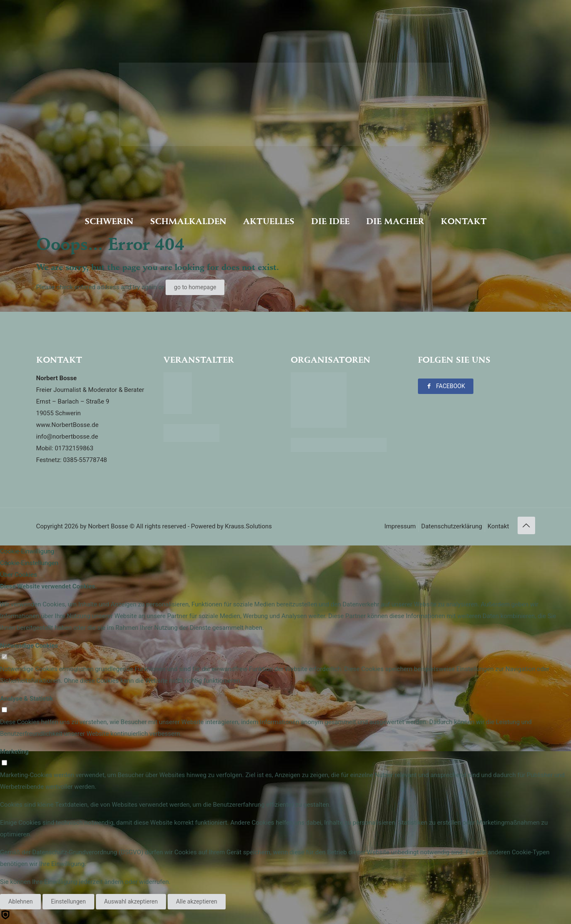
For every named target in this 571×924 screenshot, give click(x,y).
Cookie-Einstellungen (29, 563)
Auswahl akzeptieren (131, 901)
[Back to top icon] (526, 525)
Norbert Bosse (108, 526)
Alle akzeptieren (197, 901)
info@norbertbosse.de (67, 437)
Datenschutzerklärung (452, 526)
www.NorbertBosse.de (68, 425)
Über (19, 575)
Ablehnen (20, 901)
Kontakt (498, 526)
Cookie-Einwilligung (27, 551)
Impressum (400, 526)
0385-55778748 (85, 460)
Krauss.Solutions (248, 526)
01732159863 (74, 448)
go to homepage (195, 287)
